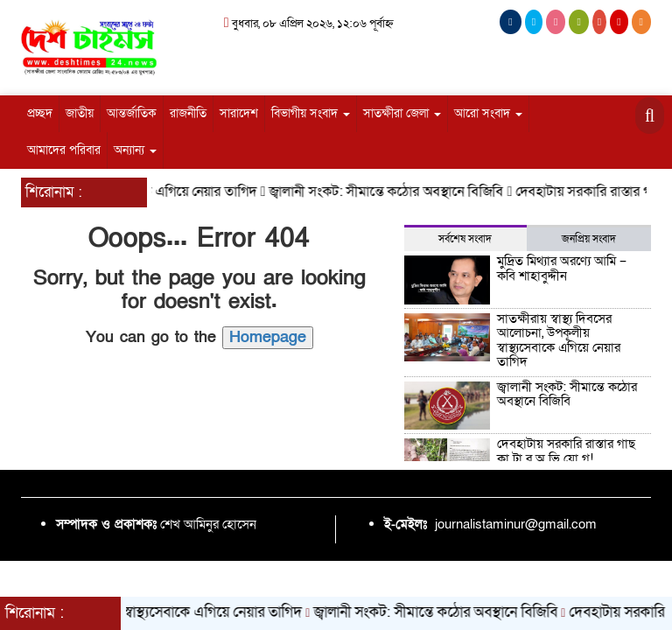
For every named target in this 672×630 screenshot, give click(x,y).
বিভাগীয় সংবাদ (311, 113)
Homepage (268, 337)
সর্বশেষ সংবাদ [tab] (465, 239)
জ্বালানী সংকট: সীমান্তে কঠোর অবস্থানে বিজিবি (393, 192)
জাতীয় (80, 113)
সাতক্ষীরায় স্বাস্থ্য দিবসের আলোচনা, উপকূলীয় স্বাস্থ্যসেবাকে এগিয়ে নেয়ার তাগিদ (559, 340)
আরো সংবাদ (488, 113)
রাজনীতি (188, 113)
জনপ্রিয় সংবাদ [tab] (589, 239)
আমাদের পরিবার (64, 150)
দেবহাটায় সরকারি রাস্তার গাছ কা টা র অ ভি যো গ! (566, 451)
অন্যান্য (135, 150)
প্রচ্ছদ (40, 113)
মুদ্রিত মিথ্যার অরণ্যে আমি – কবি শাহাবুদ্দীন (562, 268)
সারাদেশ (239, 113)
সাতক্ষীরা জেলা (402, 113)
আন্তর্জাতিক (132, 113)
